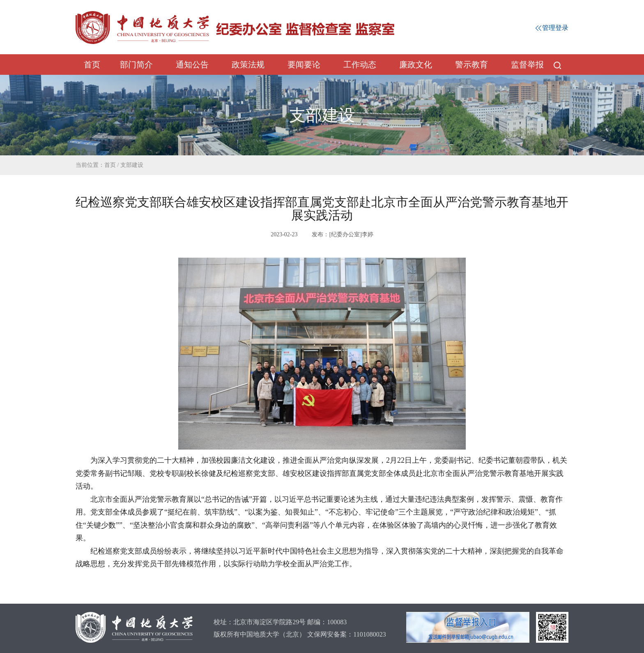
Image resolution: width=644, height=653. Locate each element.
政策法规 (248, 65)
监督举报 (527, 65)
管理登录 (552, 28)
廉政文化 (416, 65)
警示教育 (471, 65)
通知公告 (192, 65)
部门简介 (136, 65)
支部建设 (132, 165)
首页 (92, 65)
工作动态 (360, 65)
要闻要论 (304, 65)
